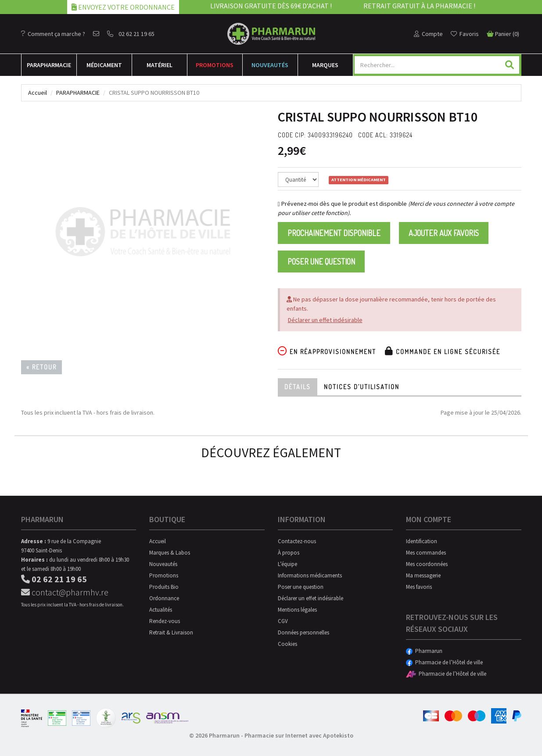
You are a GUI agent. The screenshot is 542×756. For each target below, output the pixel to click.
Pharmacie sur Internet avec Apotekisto (299, 735)
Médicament (104, 65)
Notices (362, 387)
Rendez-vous (165, 621)
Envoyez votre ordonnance (123, 7)
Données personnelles (303, 632)
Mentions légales (297, 610)
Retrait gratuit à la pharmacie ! (419, 6)
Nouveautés (270, 65)
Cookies (287, 644)
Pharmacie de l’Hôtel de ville (444, 662)
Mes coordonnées (427, 564)
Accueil (38, 93)
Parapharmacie (78, 93)
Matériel (160, 65)
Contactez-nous (297, 541)
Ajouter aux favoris (444, 233)
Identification (422, 541)
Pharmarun (424, 651)
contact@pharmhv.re (65, 592)
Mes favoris (419, 587)
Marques (325, 65)
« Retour (41, 367)
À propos (289, 553)
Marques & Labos (170, 553)
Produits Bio (164, 587)
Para (49, 65)
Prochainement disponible (334, 233)
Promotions (215, 65)
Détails (298, 387)
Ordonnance (164, 598)
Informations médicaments (310, 575)
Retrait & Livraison (171, 632)
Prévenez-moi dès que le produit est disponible (342, 204)
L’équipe (287, 564)
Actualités (161, 610)
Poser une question (321, 262)
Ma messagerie (423, 575)
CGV (283, 621)
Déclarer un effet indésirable (325, 320)
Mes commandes (426, 553)
